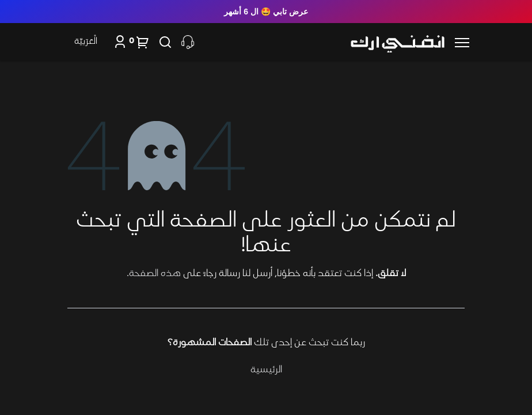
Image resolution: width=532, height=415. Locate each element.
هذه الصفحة (155, 274)
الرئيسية (266, 370)
